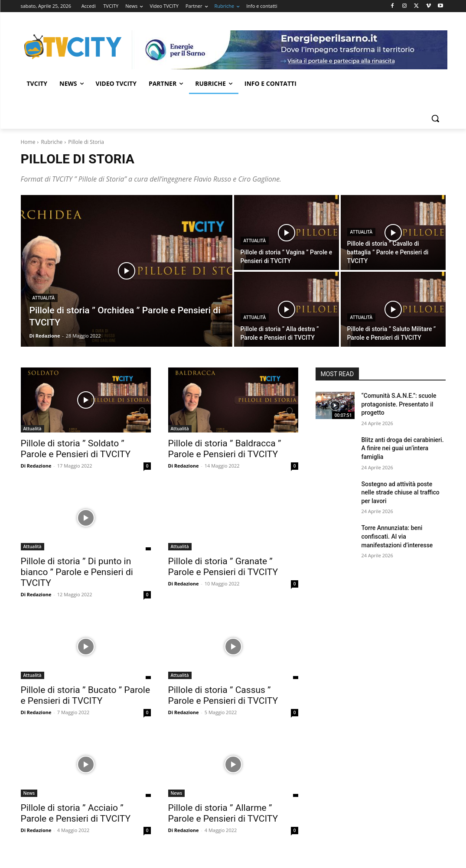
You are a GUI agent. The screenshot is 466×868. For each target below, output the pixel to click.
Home (28, 142)
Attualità (44, 298)
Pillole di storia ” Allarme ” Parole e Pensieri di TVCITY (223, 813)
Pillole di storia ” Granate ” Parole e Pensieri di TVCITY (223, 567)
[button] (435, 118)
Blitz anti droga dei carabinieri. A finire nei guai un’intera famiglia (403, 448)
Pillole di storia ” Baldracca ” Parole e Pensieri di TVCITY (225, 449)
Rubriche (52, 142)
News (29, 793)
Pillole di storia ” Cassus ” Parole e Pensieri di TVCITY (223, 695)
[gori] (290, 50)
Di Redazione (36, 466)
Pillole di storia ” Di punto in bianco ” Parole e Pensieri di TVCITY (77, 572)
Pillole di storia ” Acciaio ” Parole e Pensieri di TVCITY (76, 813)
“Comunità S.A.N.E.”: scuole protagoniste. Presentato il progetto (399, 404)
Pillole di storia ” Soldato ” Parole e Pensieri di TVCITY (76, 449)
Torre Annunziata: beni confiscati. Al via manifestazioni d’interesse (397, 536)
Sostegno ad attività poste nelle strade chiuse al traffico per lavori (401, 493)
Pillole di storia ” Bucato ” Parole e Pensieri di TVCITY (86, 695)
